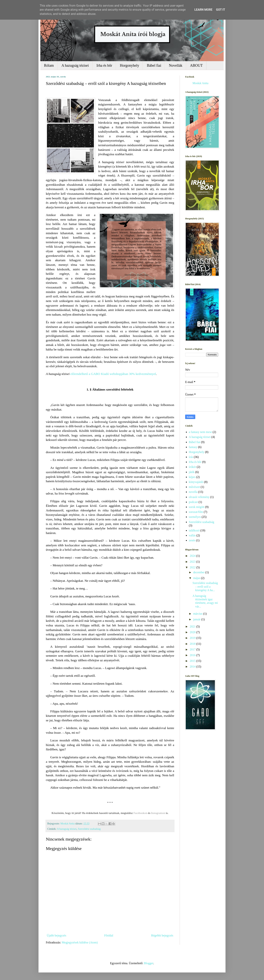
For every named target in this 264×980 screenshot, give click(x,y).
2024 (193, 556)
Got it (220, 10)
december (199, 572)
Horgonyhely (130, 65)
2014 (193, 667)
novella (193, 492)
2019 (193, 638)
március (198, 614)
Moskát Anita (200, 83)
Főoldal (109, 935)
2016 (193, 655)
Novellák (176, 65)
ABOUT (196, 65)
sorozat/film (196, 512)
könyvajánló (196, 482)
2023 (193, 562)
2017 (193, 649)
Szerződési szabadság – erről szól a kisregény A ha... (205, 586)
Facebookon (141, 813)
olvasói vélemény (199, 497)
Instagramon (158, 813)
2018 (193, 644)
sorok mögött (197, 507)
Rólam (49, 65)
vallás (192, 535)
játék (192, 472)
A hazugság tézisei (75, 65)
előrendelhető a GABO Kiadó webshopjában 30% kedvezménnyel (113, 374)
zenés (192, 540)
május (197, 578)
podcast (193, 502)
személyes (195, 517)
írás (191, 457)
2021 (193, 626)
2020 (193, 632)
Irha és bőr (104, 65)
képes (192, 477)
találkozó (194, 530)
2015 (193, 661)
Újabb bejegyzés (56, 935)
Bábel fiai (154, 65)
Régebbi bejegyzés (162, 935)
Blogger (149, 963)
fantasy (193, 447)
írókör (192, 467)
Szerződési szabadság (89, 829)
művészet (194, 487)
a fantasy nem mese (200, 432)
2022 (193, 567)
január (197, 619)
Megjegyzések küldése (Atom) (80, 942)
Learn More (203, 10)
